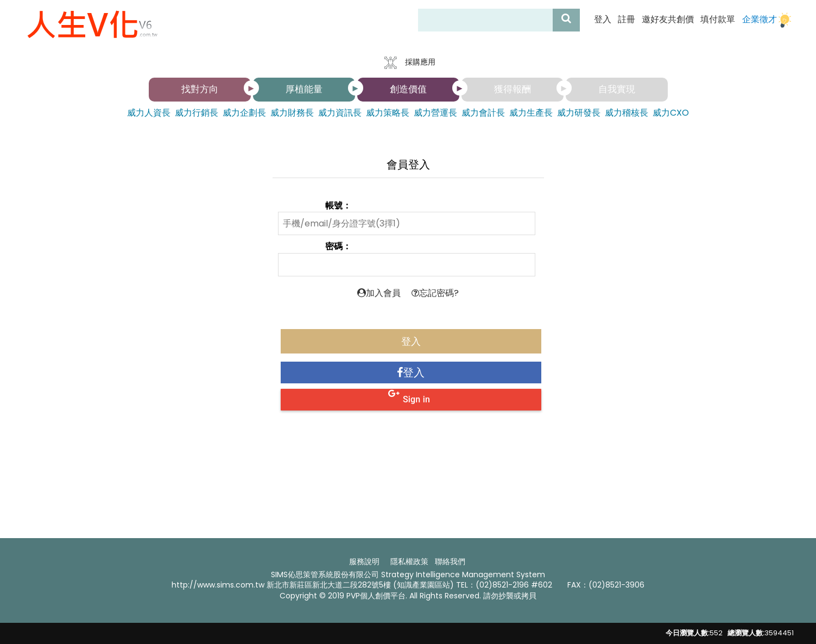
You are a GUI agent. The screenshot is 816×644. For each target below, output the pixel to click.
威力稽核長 (627, 113)
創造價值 (408, 89)
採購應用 (408, 63)
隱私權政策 (409, 561)
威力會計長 (483, 113)
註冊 (627, 20)
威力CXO (671, 113)
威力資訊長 (340, 113)
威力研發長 (579, 113)
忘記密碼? (435, 293)
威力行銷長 (197, 113)
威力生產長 (531, 113)
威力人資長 (149, 113)
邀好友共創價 (668, 20)
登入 (603, 20)
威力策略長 (388, 113)
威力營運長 (435, 113)
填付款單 (718, 20)
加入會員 (379, 293)
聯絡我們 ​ (451, 561)
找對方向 (200, 89)
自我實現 (617, 89)
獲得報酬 (513, 89)
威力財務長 (292, 113)
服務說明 (364, 561)
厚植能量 (304, 89)
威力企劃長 (244, 113)
